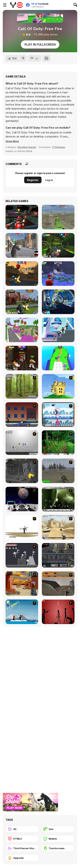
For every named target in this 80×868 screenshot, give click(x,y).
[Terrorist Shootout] (22, 584)
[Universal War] (22, 499)
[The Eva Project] (58, 499)
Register (33, 180)
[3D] (22, 829)
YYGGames (59, 147)
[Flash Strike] (58, 527)
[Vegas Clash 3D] (22, 358)
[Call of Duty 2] (22, 471)
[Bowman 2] (22, 527)
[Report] (34, 58)
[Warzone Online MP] (58, 217)
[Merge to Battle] (58, 358)
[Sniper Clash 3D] (22, 274)
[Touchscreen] (58, 848)
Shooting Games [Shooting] (27, 147)
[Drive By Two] (22, 415)
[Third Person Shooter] (22, 848)
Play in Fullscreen (40, 44)
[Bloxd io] (22, 330)
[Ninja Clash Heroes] (22, 302)
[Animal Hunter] (22, 386)
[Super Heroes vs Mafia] (58, 330)
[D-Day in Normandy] (58, 584)
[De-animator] (58, 612)
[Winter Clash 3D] (58, 274)
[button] (12, 141)
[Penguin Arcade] (58, 415)
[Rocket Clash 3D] (58, 245)
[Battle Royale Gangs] (22, 245)
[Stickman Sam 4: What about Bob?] (22, 443)
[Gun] (58, 829)
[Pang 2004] (58, 443)
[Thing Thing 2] (22, 555)
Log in (49, 180)
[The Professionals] (58, 555)
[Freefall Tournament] (22, 217)
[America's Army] (58, 471)
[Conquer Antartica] (22, 612)
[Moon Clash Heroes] (58, 302)
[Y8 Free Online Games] (16, 5)
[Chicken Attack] (58, 386)
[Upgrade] (22, 858)
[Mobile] (58, 839)
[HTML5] (22, 839)
